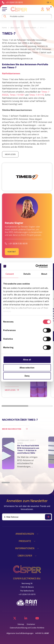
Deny (27, 376)
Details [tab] (27, 274)
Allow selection (27, 368)
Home (4, 28)
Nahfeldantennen (11, 73)
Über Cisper (15, 28)
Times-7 (43, 28)
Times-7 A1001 (17, 95)
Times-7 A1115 (37, 95)
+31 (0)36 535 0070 (12, 2)
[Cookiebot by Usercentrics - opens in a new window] (39, 266)
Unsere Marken (30, 28)
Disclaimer (31, 624)
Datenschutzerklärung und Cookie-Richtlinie (27, 628)
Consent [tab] (10, 274)
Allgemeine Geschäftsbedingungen (20, 633)
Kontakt (12, 252)
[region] (27, 456)
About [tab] (44, 274)
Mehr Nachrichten (16, 429)
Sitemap (21, 624)
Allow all (27, 360)
